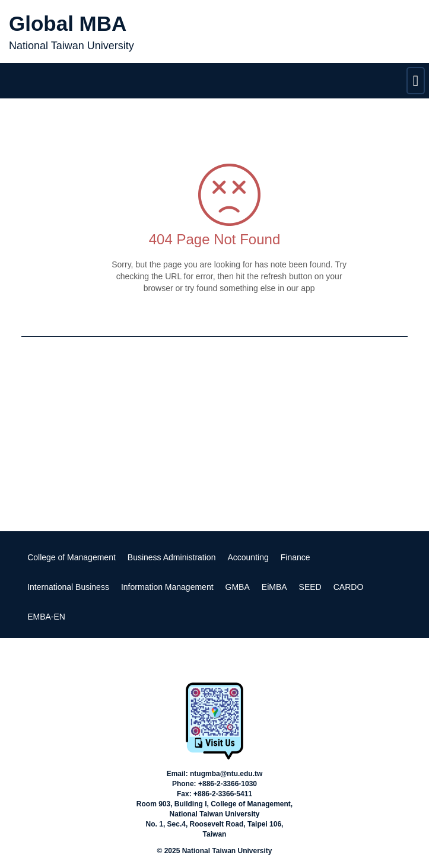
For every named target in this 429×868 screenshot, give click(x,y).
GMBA (238, 587)
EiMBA (274, 587)
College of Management (71, 557)
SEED (310, 587)
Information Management (167, 587)
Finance (295, 557)
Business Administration (172, 557)
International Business (68, 587)
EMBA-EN (46, 617)
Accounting (248, 557)
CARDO (349, 587)
